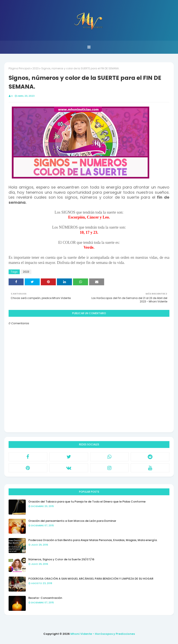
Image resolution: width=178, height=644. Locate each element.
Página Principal (19, 68)
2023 (36, 68)
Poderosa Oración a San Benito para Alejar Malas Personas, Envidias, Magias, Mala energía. (93, 540)
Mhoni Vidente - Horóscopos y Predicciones (103, 634)
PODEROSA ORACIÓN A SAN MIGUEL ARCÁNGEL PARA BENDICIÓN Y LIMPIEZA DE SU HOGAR (91, 579)
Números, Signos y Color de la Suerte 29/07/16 (61, 559)
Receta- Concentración (45, 598)
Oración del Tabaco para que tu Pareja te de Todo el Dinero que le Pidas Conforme (87, 502)
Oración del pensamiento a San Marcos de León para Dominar (72, 521)
